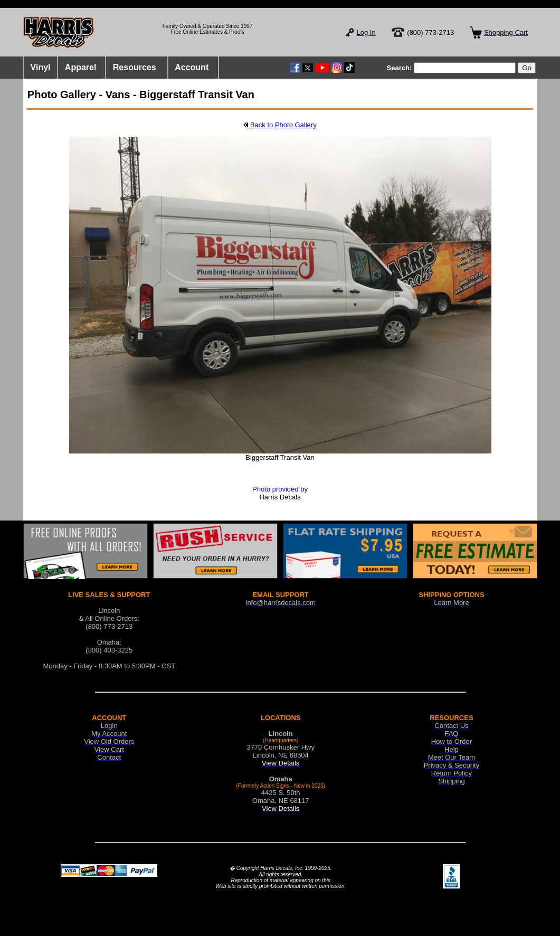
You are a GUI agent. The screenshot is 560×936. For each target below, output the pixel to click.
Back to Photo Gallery (283, 125)
